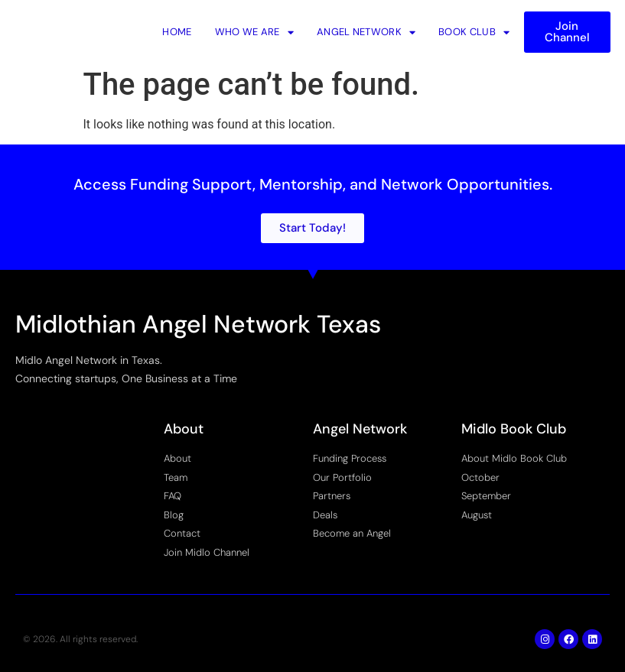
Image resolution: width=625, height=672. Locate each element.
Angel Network (366, 32)
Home (177, 32)
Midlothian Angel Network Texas (198, 324)
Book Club (474, 32)
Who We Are (254, 32)
